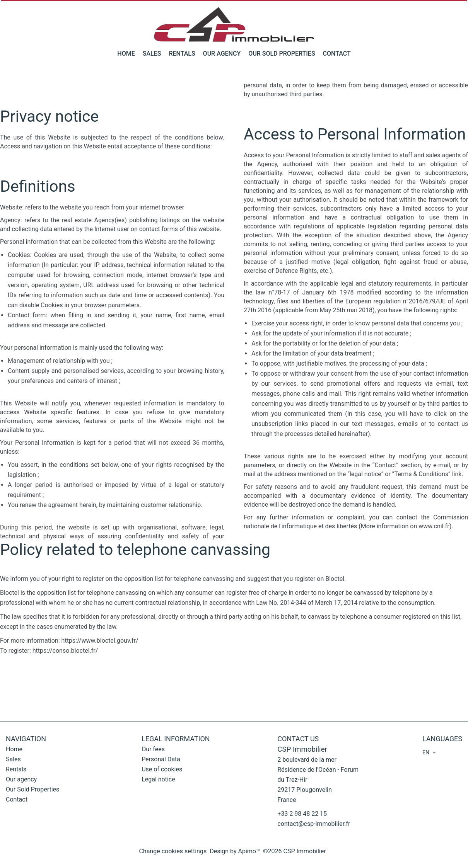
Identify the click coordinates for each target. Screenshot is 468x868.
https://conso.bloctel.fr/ (65, 651)
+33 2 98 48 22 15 (302, 814)
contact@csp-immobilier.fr (314, 824)
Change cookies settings (173, 851)
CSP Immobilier (302, 749)
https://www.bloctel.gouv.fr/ (100, 641)
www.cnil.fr (434, 526)
